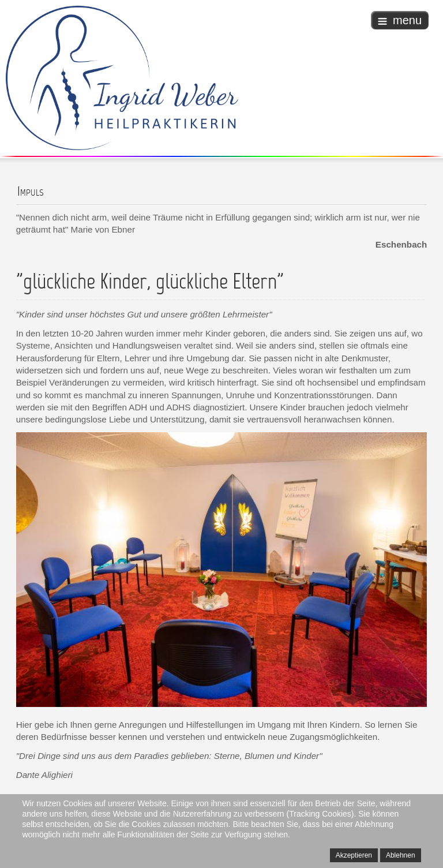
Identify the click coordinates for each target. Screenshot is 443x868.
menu (400, 20)
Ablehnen (401, 855)
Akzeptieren (354, 855)
